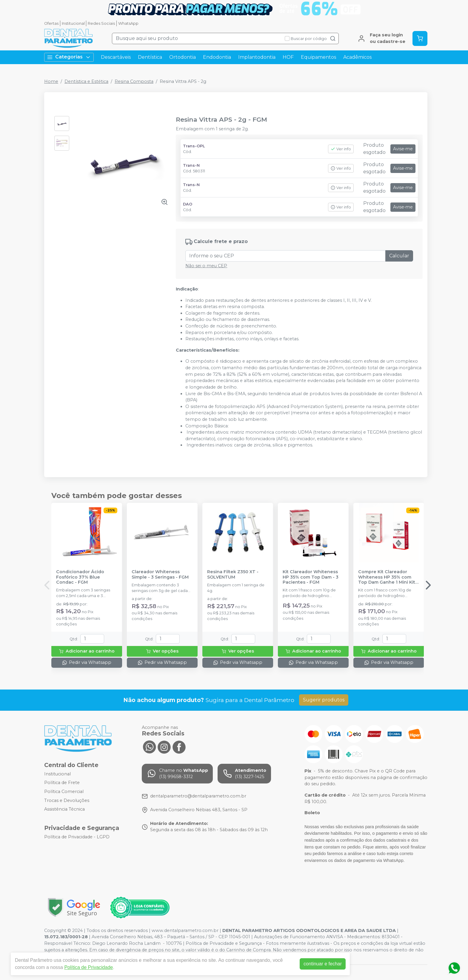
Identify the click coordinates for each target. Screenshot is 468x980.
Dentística (150, 57)
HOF (288, 57)
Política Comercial (64, 792)
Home (51, 81)
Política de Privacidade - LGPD (77, 837)
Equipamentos (318, 57)
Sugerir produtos (324, 700)
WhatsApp (128, 23)
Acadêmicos (357, 57)
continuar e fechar (323, 964)
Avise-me (403, 149)
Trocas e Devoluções (67, 800)
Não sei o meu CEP (206, 266)
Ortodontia (183, 57)
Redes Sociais (101, 23)
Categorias (69, 57)
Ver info (341, 149)
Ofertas (51, 23)
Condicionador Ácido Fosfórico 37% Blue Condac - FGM (80, 577)
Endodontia (217, 57)
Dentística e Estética (86, 81)
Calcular (399, 256)
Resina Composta (134, 81)
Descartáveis (116, 57)
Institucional (73, 23)
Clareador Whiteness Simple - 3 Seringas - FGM (160, 574)
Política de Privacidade (88, 967)
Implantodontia (257, 57)
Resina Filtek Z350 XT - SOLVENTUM (233, 574)
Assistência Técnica (64, 809)
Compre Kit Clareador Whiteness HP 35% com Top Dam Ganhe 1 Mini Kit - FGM (388, 577)
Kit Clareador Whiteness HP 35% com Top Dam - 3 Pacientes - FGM (311, 577)
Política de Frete (62, 783)
